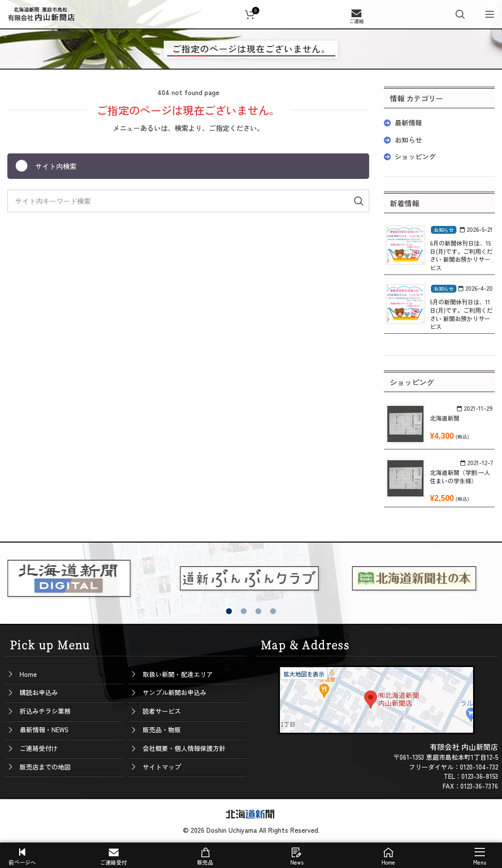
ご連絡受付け (39, 748)
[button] (229, 611)
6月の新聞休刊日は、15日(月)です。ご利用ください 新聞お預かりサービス (461, 255)
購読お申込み (39, 692)
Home (28, 674)
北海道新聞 (445, 418)
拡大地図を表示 (304, 674)
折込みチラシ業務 (45, 711)
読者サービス (162, 711)
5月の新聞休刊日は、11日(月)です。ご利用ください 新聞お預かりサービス (461, 314)
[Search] (460, 14)
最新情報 (408, 123)
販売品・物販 (162, 730)
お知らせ (408, 140)
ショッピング (415, 156)
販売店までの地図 (45, 767)
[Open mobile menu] (490, 14)
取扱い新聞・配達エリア (178, 674)
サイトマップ (162, 767)
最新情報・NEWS (44, 730)
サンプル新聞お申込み (175, 692)
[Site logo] (42, 13)
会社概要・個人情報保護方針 (184, 748)
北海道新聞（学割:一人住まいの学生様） (460, 476)
